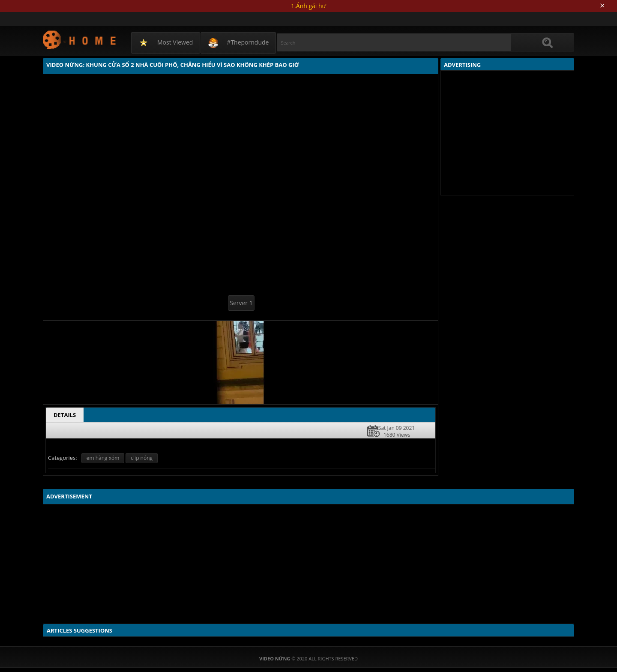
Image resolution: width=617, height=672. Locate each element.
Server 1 (241, 303)
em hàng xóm (103, 458)
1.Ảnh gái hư (308, 6)
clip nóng (142, 458)
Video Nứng (80, 40)
